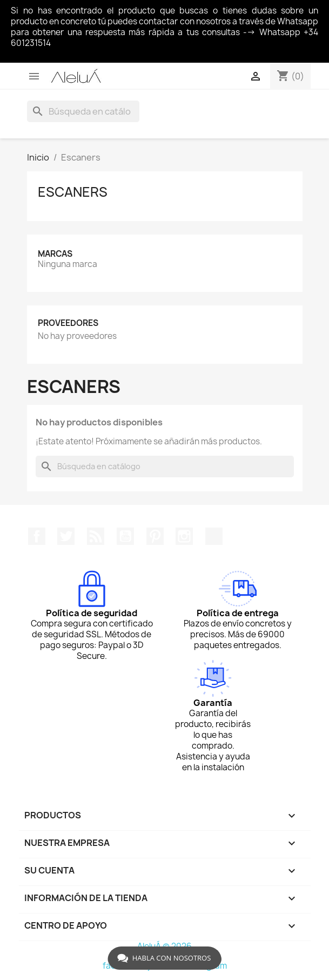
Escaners (73, 192)
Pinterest (155, 536)
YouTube (125, 536)
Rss (96, 536)
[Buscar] (83, 111)
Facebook (37, 536)
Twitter (66, 536)
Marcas (55, 254)
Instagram (184, 536)
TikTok (214, 536)
